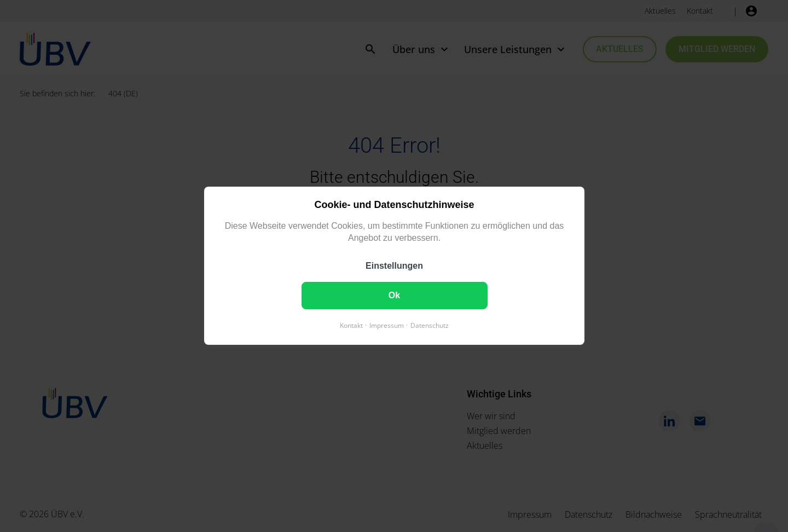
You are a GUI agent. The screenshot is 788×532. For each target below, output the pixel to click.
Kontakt (351, 326)
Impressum (387, 326)
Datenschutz (430, 326)
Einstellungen (394, 266)
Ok (394, 296)
